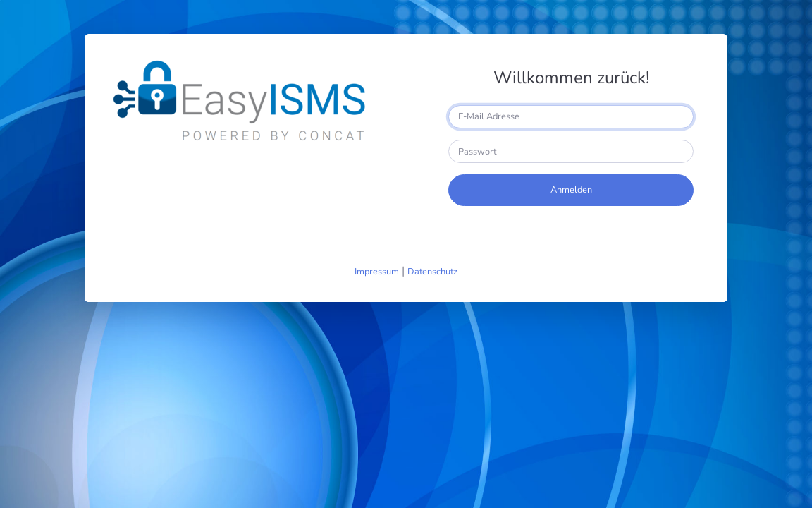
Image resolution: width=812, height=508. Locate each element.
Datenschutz (432, 272)
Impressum (377, 272)
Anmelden (571, 190)
